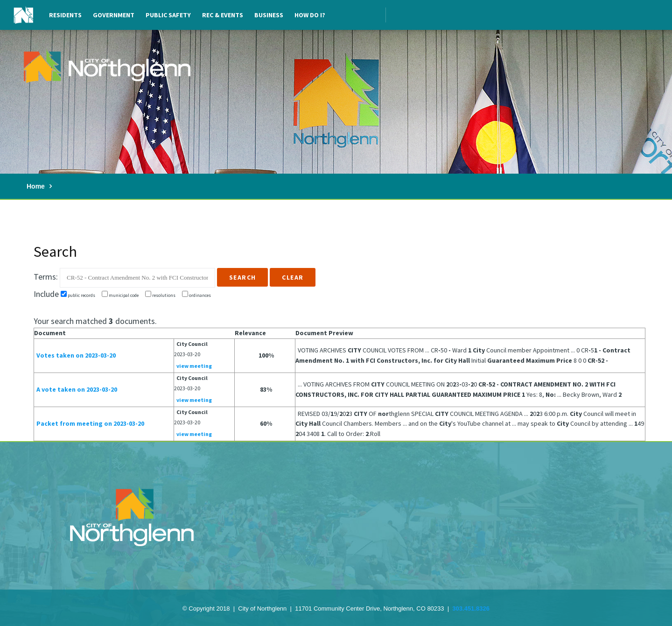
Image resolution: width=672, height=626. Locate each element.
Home (36, 186)
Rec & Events (223, 15)
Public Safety (168, 15)
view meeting (194, 366)
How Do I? (310, 15)
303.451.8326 (471, 608)
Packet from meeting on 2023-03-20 (90, 423)
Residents (65, 15)
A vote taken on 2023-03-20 (77, 389)
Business (269, 15)
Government (114, 15)
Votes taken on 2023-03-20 (76, 355)
